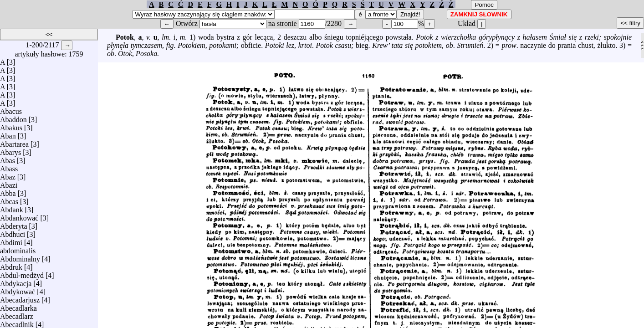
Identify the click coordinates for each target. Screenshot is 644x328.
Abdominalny (20, 257)
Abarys (10, 150)
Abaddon (13, 117)
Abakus (11, 126)
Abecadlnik (17, 322)
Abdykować (18, 290)
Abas (8, 158)
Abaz (8, 175)
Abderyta (14, 224)
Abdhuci (13, 232)
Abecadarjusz (20, 298)
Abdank (12, 208)
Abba (8, 191)
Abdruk (11, 265)
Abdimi (11, 240)
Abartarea (14, 142)
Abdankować (19, 216)
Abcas (9, 199)
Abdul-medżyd (22, 273)
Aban (8, 134)
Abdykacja (16, 281)
